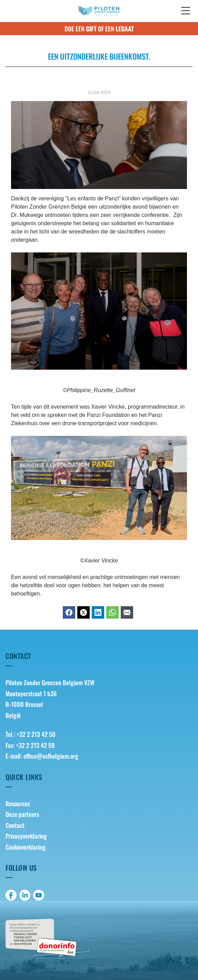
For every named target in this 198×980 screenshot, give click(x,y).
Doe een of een (99, 29)
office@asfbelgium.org (51, 756)
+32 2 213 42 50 (36, 734)
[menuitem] (99, 804)
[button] (186, 11)
